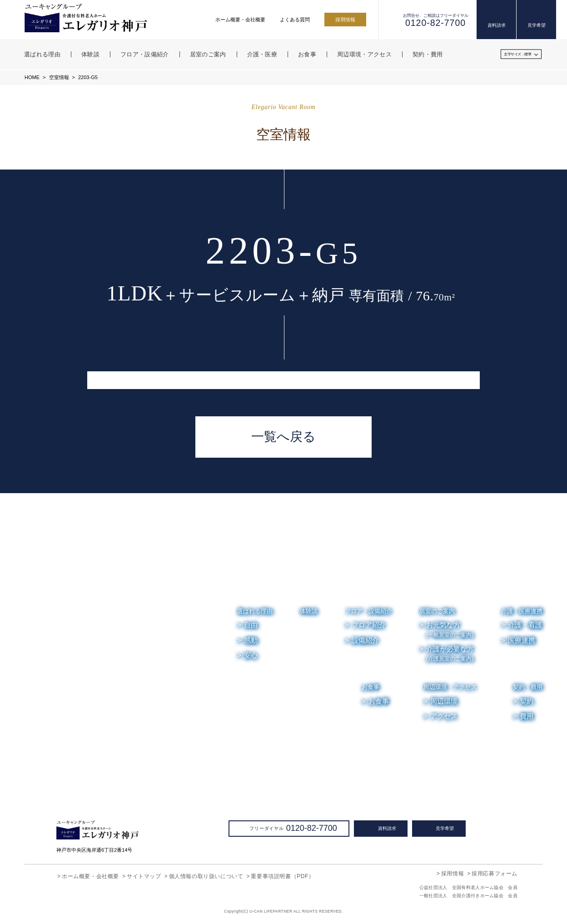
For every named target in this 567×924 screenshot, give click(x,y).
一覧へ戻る (283, 437)
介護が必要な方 (450, 654)
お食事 (371, 687)
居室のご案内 (437, 611)
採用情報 (345, 20)
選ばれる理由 (255, 611)
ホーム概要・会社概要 (240, 20)
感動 (251, 640)
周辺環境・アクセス (450, 687)
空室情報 (58, 77)
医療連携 (522, 640)
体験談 (309, 611)
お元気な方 (450, 630)
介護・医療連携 (522, 611)
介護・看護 (525, 625)
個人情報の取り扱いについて (206, 876)
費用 (527, 716)
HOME (32, 77)
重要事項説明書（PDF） (282, 876)
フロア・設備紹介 (368, 611)
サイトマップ (144, 876)
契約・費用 (528, 687)
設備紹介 (365, 640)
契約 (527, 701)
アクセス (444, 716)
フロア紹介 (369, 625)
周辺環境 (444, 701)
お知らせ (442, 747)
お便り (479, 747)
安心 (251, 655)
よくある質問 (295, 20)
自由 (251, 625)
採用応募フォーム (495, 873)
